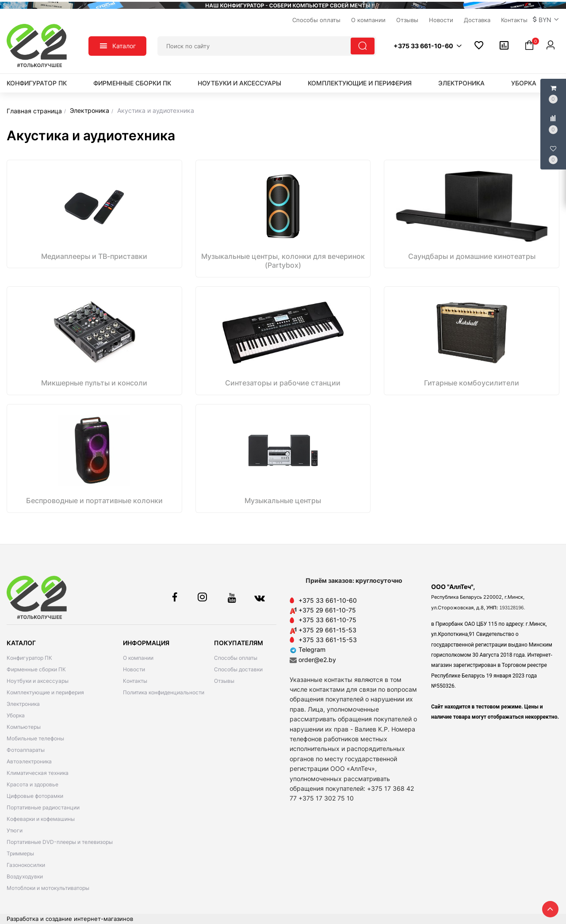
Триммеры (20, 853)
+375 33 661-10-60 (328, 600)
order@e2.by (317, 660)
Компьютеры (24, 727)
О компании (138, 658)
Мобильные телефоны (35, 738)
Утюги (15, 830)
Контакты (135, 681)
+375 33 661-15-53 (328, 640)
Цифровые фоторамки (35, 796)
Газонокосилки (26, 865)
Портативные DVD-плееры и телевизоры (60, 842)
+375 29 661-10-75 (327, 610)
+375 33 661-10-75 (327, 620)
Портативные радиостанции (43, 807)
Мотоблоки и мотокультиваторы (48, 888)
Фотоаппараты (26, 750)
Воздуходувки (25, 876)
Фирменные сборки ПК (132, 83)
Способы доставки (238, 669)
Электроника (461, 83)
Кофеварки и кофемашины (41, 819)
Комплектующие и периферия (360, 83)
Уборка (524, 83)
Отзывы (224, 681)
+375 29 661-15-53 (327, 630)
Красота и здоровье (33, 784)
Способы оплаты (236, 658)
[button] (546, 20)
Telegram (308, 649)
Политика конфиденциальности (164, 692)
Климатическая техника (38, 773)
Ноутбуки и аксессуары (239, 83)
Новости (134, 669)
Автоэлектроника (29, 761)
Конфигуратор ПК (37, 83)
